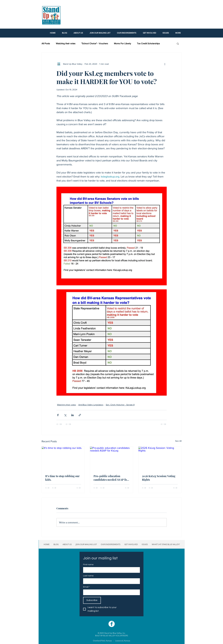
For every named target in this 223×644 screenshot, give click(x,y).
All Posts (46, 43)
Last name (88, 576)
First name (88, 565)
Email (86, 587)
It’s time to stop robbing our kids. (62, 478)
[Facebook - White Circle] (112, 624)
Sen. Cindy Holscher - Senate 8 (120, 405)
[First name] (111, 570)
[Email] (111, 592)
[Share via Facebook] (58, 415)
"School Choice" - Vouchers (95, 43)
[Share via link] (80, 415)
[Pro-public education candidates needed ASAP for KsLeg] (111, 459)
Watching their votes (66, 43)
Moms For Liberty (122, 43)
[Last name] (111, 581)
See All (178, 441)
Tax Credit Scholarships (148, 43)
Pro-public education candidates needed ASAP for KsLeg (111, 478)
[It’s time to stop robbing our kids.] (63, 459)
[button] (178, 44)
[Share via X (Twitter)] (65, 415)
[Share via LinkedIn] (72, 415)
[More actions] (165, 64)
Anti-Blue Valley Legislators (91, 405)
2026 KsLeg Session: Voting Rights (159, 478)
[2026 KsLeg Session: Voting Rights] (160, 459)
